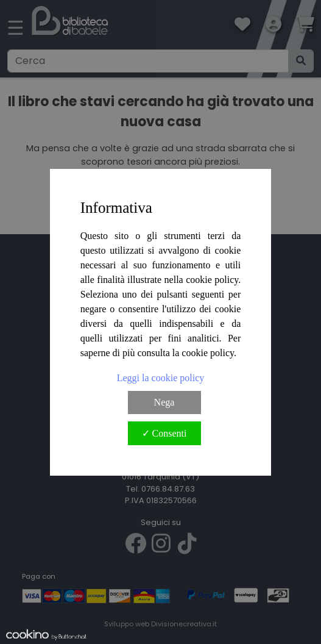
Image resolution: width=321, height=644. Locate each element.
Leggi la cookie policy (161, 378)
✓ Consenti (164, 433)
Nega (164, 402)
